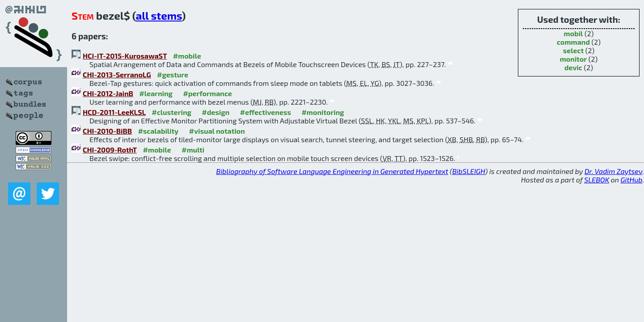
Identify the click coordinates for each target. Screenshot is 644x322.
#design (216, 112)
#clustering (172, 112)
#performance (207, 93)
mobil (574, 33)
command (573, 42)
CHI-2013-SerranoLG (117, 74)
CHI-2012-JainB (108, 93)
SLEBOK (597, 180)
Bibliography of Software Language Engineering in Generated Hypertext (332, 171)
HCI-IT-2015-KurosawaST (125, 56)
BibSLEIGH (468, 171)
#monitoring (323, 112)
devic (573, 67)
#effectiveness (266, 112)
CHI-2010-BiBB (107, 131)
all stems (159, 15)
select (574, 50)
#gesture (173, 74)
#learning (156, 93)
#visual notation (217, 131)
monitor (573, 59)
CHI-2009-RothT (110, 150)
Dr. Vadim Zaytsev (613, 171)
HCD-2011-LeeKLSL (114, 112)
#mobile (187, 56)
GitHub (632, 180)
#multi (193, 150)
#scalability (158, 131)
